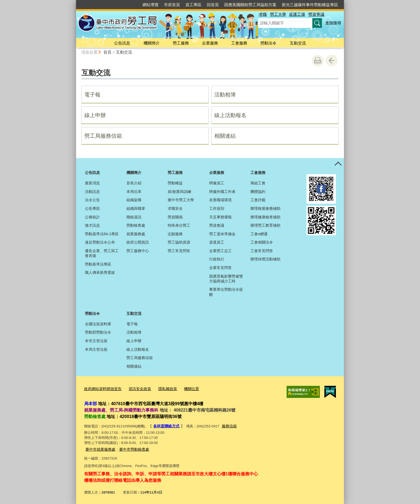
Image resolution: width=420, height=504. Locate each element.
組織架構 (134, 200)
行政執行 (217, 259)
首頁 (107, 52)
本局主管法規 (96, 349)
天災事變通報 (220, 217)
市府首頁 (172, 5)
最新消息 (92, 183)
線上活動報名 (230, 115)
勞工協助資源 (179, 242)
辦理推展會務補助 (265, 208)
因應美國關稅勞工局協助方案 (250, 5)
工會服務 (239, 43)
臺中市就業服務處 (99, 448)
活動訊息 (92, 192)
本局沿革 (134, 192)
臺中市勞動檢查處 (131, 448)
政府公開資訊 (138, 242)
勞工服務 (181, 43)
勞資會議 (217, 225)
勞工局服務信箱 (103, 136)
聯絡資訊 (134, 217)
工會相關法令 (262, 242)
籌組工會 (258, 183)
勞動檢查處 (136, 225)
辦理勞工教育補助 (265, 225)
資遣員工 (217, 242)
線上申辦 (95, 115)
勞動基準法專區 (98, 264)
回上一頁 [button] (332, 61)
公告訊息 (122, 43)
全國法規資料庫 (98, 324)
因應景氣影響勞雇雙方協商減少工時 (226, 279)
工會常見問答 (262, 251)
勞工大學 (278, 14)
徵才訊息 (92, 225)
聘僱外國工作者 (222, 192)
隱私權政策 (163, 388)
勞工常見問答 (179, 251)
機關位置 (185, 388)
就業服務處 (136, 234)
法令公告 (92, 200)
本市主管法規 (96, 341)
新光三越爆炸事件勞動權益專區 (310, 5)
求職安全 (175, 208)
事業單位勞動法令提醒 (226, 292)
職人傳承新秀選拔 (100, 272)
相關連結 (225, 136)
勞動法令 (268, 43)
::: (74, 2)
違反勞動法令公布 (100, 242)
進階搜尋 (333, 23)
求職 (263, 14)
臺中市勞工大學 (181, 200)
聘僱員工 (217, 183)
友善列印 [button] (318, 61)
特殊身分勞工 (179, 225)
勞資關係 (175, 217)
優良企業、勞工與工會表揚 (102, 253)
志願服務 (175, 234)
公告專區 (92, 208)
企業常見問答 (220, 268)
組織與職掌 (136, 208)
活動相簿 (225, 95)
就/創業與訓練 (179, 192)
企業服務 (210, 43)
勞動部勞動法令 (98, 332)
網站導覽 (151, 5)
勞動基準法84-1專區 (102, 234)
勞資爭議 (316, 14)
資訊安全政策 (136, 388)
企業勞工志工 (220, 251)
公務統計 (92, 217)
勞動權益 (175, 183)
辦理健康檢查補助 (265, 217)
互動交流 (298, 43)
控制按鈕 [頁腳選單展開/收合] (338, 164)
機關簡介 (152, 43)
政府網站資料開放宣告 (102, 388)
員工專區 (193, 5)
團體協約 (258, 192)
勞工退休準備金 (222, 234)
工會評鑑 (258, 200)
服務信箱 (227, 425)
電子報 (92, 95)
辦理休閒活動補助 (265, 259)
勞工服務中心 (138, 251)
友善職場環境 (220, 200)
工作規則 (217, 208)
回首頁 (213, 5)
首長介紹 (134, 183)
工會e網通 (259, 234)
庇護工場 (297, 14)
